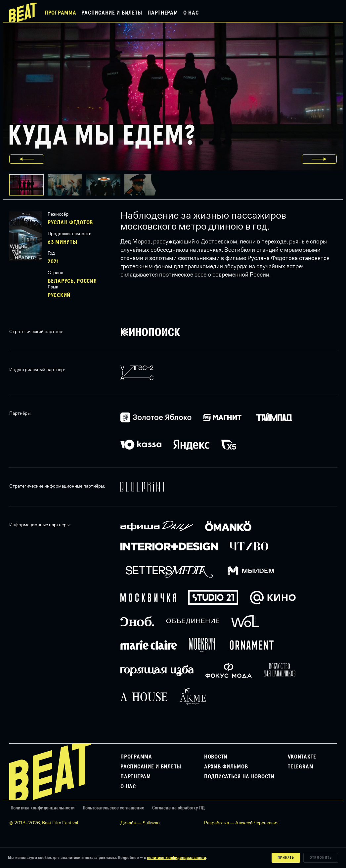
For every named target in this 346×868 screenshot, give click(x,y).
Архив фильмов (226, 767)
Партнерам (163, 13)
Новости (216, 757)
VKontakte (302, 757)
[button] (67, 185)
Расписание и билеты (112, 13)
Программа (60, 13)
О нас (191, 13)
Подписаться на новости (239, 777)
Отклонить (321, 858)
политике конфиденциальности (176, 858)
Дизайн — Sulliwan (140, 823)
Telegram (301, 767)
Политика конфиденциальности (43, 808)
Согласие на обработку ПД (178, 808)
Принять (286, 858)
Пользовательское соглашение (113, 808)
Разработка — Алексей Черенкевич (241, 823)
